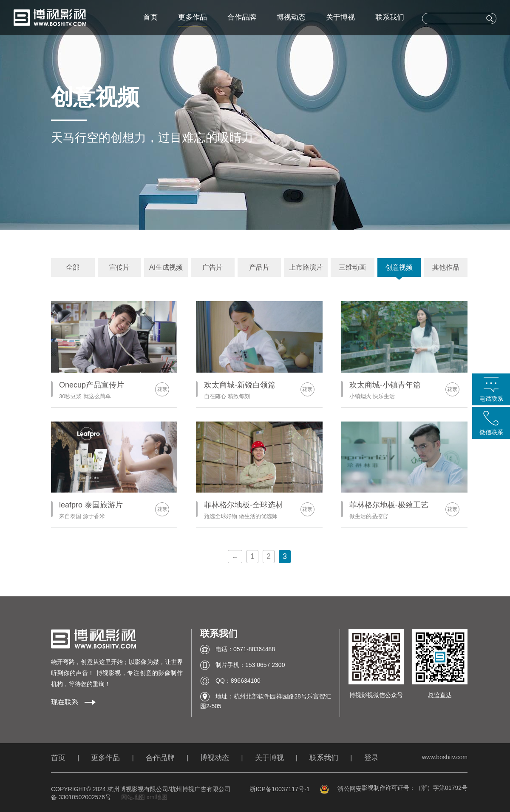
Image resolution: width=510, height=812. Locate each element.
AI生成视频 (166, 267)
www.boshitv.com (445, 757)
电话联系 (491, 399)
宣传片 (119, 267)
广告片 (212, 267)
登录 (371, 758)
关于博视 (340, 17)
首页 (150, 17)
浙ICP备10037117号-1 (280, 789)
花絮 (162, 389)
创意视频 (399, 267)
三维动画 (352, 267)
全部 (73, 267)
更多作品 (193, 17)
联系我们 (390, 17)
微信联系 (491, 432)
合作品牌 (242, 17)
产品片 (259, 267)
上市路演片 (306, 267)
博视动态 (291, 17)
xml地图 (157, 797)
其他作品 (446, 267)
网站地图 (133, 797)
